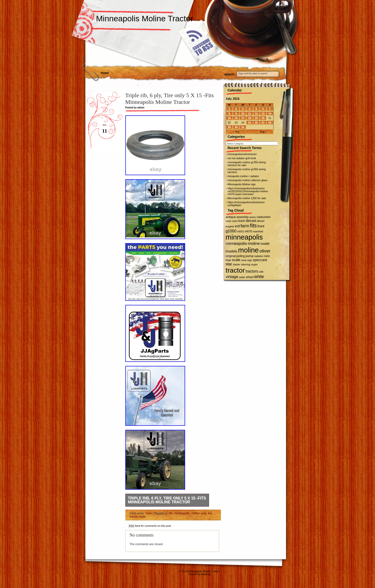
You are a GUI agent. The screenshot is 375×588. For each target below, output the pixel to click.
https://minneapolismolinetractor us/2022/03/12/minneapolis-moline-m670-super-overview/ (248, 191)
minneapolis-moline (243, 244)
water (242, 277)
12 (256, 113)
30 (236, 127)
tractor (134, 517)
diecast (251, 221)
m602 (240, 231)
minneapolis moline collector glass (248, 180)
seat (244, 260)
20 (263, 118)
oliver (265, 251)
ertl (237, 226)
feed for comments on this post (150, 526)
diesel (261, 221)
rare (267, 256)
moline (196, 513)
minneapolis (182, 513)
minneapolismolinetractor (242, 154)
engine (230, 226)
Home (105, 73)
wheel (250, 277)
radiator (259, 256)
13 (263, 113)
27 (263, 123)
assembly (243, 217)
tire (210, 513)
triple (149, 513)
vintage (232, 277)
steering (245, 264)
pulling (240, 256)
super (254, 264)
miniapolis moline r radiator (243, 176)
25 (249, 123)
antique (231, 217)
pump (249, 256)
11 (249, 113)
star (229, 264)
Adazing (206, 574)
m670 (248, 231)
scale (236, 260)
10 (243, 113)
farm (245, 226)
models (232, 251)
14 (270, 113)
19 (256, 118)
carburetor (264, 217)
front (261, 226)
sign (250, 260)
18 (249, 118)
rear (229, 260)
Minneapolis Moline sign (242, 184)
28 (270, 123)
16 (236, 118)
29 (229, 127)
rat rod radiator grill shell (242, 158)
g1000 (231, 231)
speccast (260, 260)
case (229, 221)
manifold (258, 231)
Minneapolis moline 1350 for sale (247, 198)
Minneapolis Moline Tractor (145, 18)
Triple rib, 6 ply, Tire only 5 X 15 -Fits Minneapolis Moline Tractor (167, 500)
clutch (241, 221)
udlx (261, 272)
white (259, 277)
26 (256, 123)
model (265, 244)
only (204, 513)
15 (229, 118)
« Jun (236, 132)
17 (243, 118)
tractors (252, 271)
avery (253, 217)
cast (234, 221)
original (231, 256)
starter (237, 264)
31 (243, 127)
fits (171, 513)
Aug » (263, 132)
